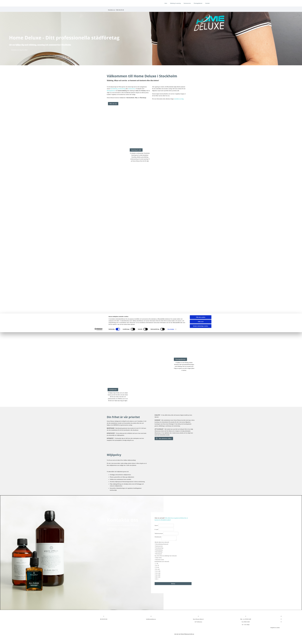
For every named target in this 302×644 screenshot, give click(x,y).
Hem (166, 3)
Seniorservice (187, 3)
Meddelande (158, 537)
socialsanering (122, 89)
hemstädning (114, 89)
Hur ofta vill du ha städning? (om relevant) (166, 556)
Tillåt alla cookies (201, 629)
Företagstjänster (198, 3)
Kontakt (207, 3)
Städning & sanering (175, 3)
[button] (19, 50)
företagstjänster (111, 91)
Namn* (156, 525)
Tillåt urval (201, 633)
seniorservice (132, 89)
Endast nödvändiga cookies (201, 638)
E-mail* (157, 529)
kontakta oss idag (179, 99)
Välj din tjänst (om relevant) (162, 542)
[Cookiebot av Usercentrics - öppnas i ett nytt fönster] (99, 641)
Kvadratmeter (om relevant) (162, 561)
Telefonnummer (159, 533)
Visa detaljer (171, 641)
